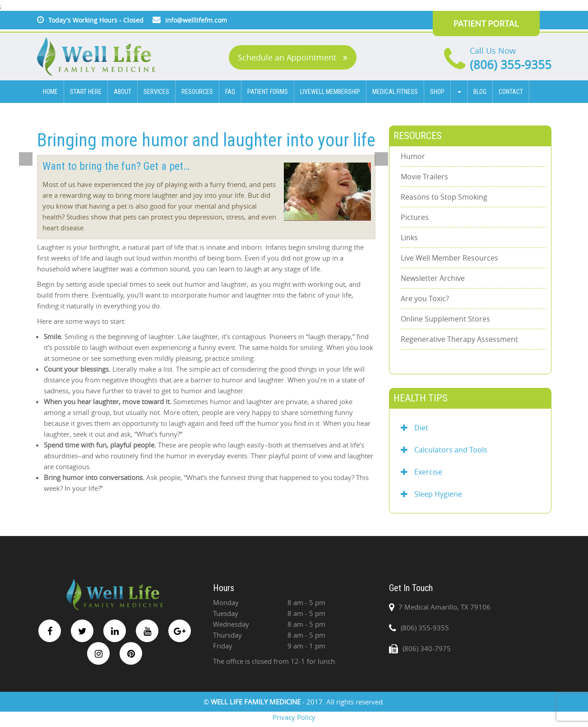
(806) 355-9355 (511, 65)
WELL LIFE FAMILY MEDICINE (257, 702)
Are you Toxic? (425, 298)
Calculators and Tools (444, 450)
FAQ (230, 92)
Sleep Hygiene (431, 494)
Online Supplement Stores (445, 319)
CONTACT (511, 92)
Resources (197, 92)
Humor (413, 156)
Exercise (421, 472)
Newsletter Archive (433, 278)
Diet (414, 428)
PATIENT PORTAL (486, 23)
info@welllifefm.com (196, 20)
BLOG (480, 92)
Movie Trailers (424, 177)
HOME (50, 92)
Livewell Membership (330, 92)
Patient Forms (268, 92)
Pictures (415, 217)
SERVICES (156, 92)
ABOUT (123, 92)
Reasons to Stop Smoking (444, 197)
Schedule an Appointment (293, 57)
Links (409, 238)
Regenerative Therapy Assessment (459, 339)
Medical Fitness (395, 92)
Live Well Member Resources (449, 258)
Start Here (86, 92)
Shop (437, 92)
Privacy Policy (294, 717)
